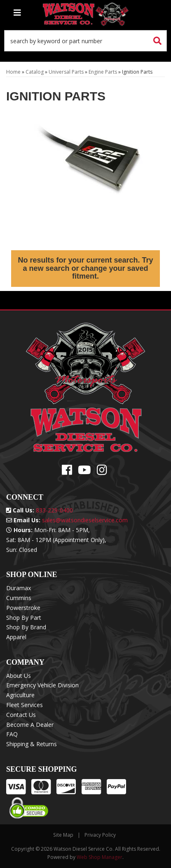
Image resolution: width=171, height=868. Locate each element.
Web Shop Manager (100, 857)
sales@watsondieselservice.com (85, 520)
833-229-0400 (54, 510)
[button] (85, 41)
